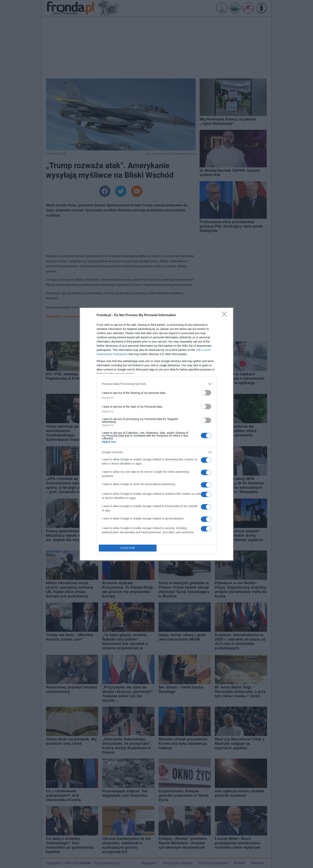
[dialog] (156, 434)
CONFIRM (128, 548)
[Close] (226, 315)
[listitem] (156, 384)
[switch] (206, 393)
